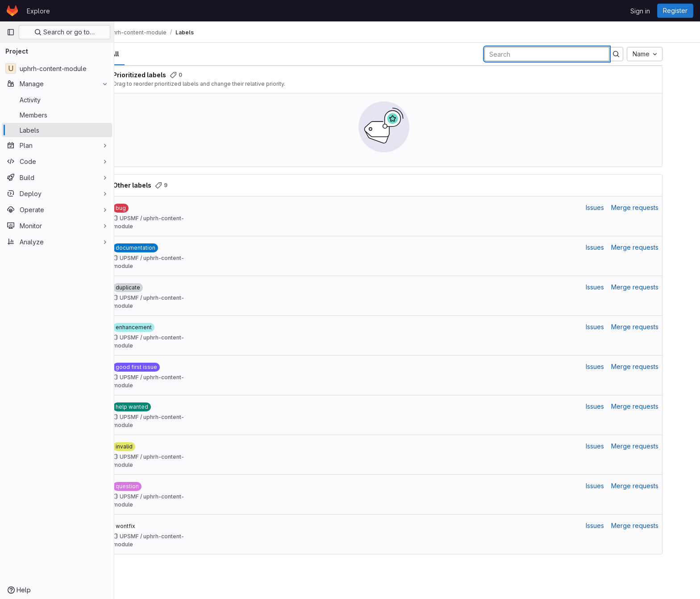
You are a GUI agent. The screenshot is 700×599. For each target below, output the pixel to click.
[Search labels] (570, 54)
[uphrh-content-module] (57, 68)
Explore (38, 11)
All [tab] (138, 54)
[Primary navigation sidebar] (11, 32)
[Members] (57, 115)
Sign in (640, 11)
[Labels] (57, 130)
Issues (618, 207)
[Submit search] (639, 54)
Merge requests (658, 207)
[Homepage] (12, 11)
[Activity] (57, 100)
